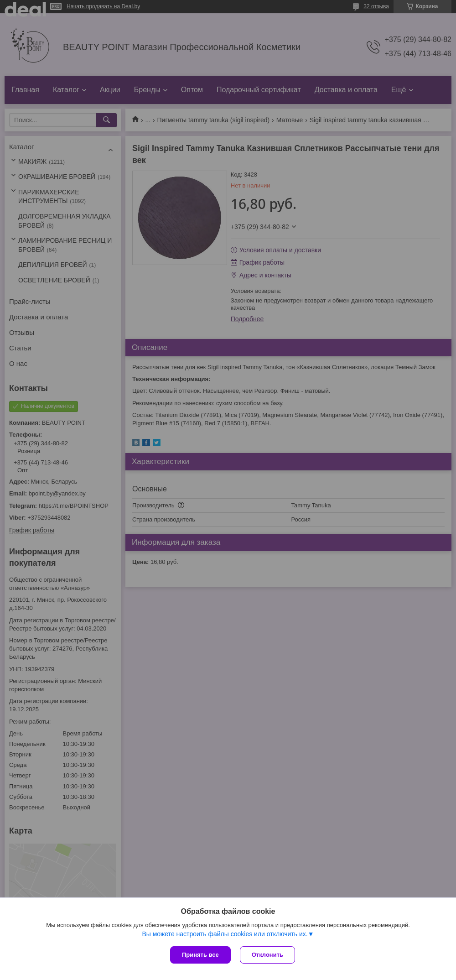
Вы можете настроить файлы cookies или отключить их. (225, 934)
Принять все (200, 955)
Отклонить (267, 955)
